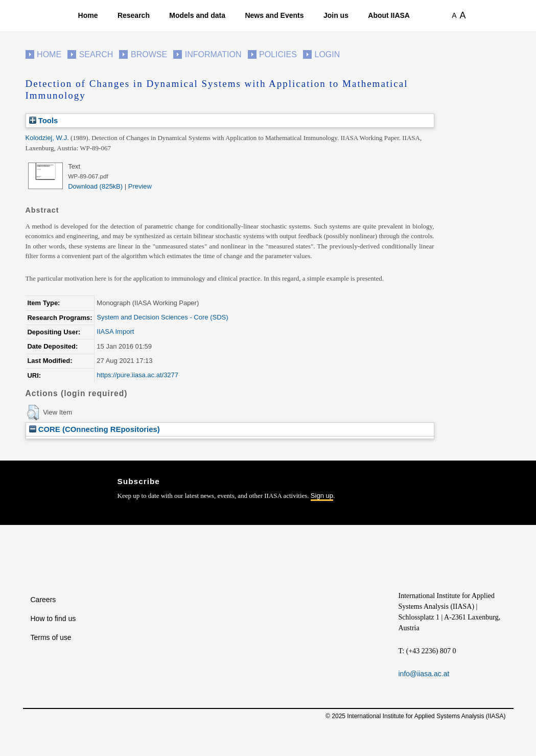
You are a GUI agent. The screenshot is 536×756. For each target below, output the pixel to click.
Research (134, 15)
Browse (149, 54)
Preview (140, 186)
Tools (44, 120)
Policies (278, 54)
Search (96, 54)
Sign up (322, 496)
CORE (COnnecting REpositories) (95, 429)
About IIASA (389, 15)
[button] (33, 413)
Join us (336, 15)
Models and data (197, 15)
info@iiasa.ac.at (424, 674)
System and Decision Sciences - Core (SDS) (162, 317)
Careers (43, 600)
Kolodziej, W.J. (47, 138)
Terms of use (51, 637)
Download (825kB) (95, 186)
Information (213, 54)
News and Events (274, 15)
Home (88, 15)
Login (328, 54)
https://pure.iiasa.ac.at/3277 (137, 375)
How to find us (53, 618)
